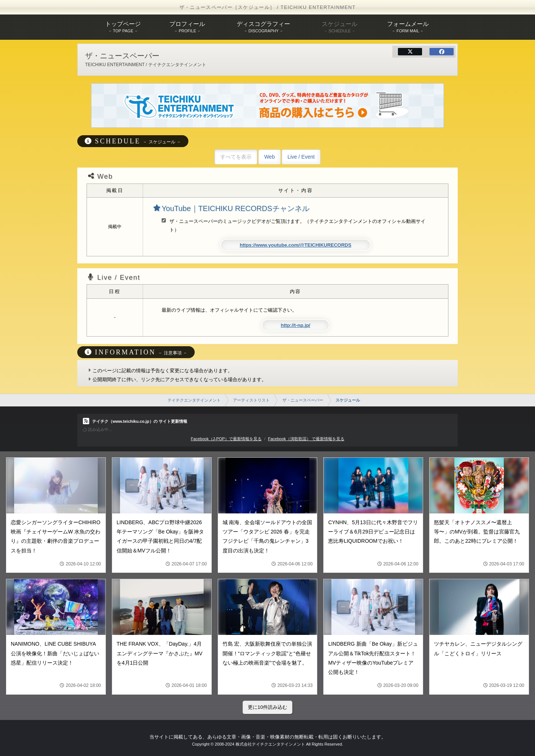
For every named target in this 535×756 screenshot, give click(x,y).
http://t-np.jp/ (296, 325)
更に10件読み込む (267, 707)
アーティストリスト (251, 400)
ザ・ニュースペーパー (303, 400)
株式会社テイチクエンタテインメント (270, 744)
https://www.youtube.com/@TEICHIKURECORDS (295, 245)
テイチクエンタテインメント (194, 400)
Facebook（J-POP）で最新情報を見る (226, 439)
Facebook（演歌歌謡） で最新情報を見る (306, 439)
